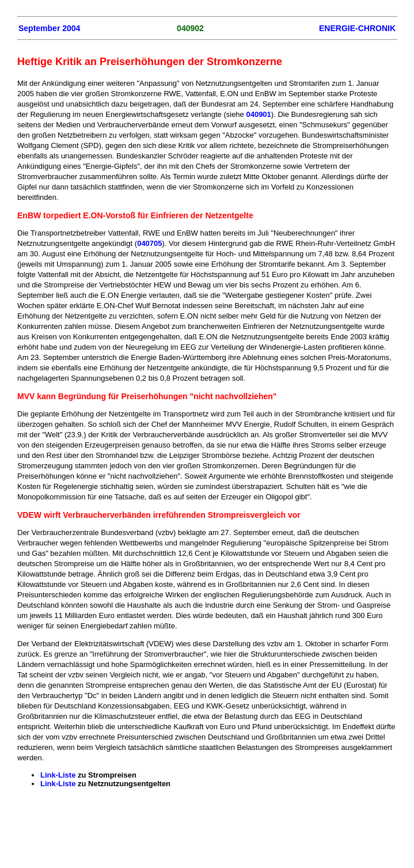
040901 (258, 114)
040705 (149, 243)
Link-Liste (58, 775)
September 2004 (49, 28)
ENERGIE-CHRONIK (357, 28)
